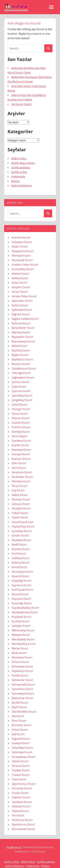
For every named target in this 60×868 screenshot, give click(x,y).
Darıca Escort (20, 414)
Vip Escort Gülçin (21, 104)
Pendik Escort (20, 675)
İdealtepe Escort (21, 540)
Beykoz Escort (20, 355)
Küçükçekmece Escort (25, 612)
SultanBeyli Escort (22, 748)
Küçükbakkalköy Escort (25, 608)
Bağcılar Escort (21, 314)
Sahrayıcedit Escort (23, 684)
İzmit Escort (19, 554)
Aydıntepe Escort (22, 310)
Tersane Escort (21, 766)
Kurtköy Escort (21, 621)
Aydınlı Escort (20, 305)
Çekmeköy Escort (22, 396)
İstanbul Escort (21, 549)
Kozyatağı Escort (22, 603)
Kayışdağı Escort (22, 581)
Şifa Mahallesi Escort (24, 712)
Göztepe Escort (21, 499)
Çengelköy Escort (22, 400)
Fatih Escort (19, 468)
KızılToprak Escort (22, 590)
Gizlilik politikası (21, 168)
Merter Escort (20, 648)
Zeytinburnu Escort (23, 824)
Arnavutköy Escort (23, 269)
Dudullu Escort (21, 423)
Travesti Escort (21, 775)
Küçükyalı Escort (22, 617)
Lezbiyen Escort (21, 626)
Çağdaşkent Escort (23, 377)
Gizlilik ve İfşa (19, 172)
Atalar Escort (19, 283)
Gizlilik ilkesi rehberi (23, 163)
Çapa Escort (19, 387)
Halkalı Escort (20, 513)
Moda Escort (19, 653)
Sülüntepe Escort (22, 752)
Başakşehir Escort (22, 337)
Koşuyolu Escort (21, 599)
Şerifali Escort (20, 703)
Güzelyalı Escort (21, 508)
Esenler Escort (20, 445)
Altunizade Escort (22, 260)
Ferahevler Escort (22, 477)
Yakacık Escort (20, 811)
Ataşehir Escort (21, 287)
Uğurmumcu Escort (24, 784)
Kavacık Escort (20, 576)
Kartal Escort (19, 567)
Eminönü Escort (21, 427)
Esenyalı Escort (21, 454)
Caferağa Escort (21, 373)
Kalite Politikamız (21, 186)
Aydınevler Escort (22, 301)
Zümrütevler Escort (23, 829)
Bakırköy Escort (21, 332)
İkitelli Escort (19, 545)
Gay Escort (18, 490)
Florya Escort (20, 486)
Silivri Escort (19, 721)
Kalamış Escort (21, 563)
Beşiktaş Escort (21, 350)
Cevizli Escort (20, 405)
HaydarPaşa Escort (23, 526)
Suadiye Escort (21, 743)
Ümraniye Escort (22, 788)
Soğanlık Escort (21, 739)
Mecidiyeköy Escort (23, 639)
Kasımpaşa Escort (22, 572)
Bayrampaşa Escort (23, 341)
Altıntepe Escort (21, 256)
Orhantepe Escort (22, 666)
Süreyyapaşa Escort (24, 757)
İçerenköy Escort (22, 531)
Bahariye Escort (21, 323)
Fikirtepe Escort (21, 481)
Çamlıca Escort (21, 382)
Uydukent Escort (22, 802)
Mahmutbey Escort (23, 630)
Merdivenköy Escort (24, 644)
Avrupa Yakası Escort (24, 296)
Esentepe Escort (21, 450)
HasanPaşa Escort (23, 522)
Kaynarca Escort (21, 585)
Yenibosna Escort (22, 820)
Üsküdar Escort (21, 797)
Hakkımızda (18, 177)
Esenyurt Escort (21, 459)
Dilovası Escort (21, 418)
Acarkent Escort (21, 238)
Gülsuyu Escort (21, 504)
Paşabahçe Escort (22, 671)
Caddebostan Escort (24, 368)
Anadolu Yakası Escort (25, 265)
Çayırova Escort (21, 391)
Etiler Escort (19, 463)
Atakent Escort (20, 274)
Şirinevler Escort (22, 725)
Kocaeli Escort (20, 594)
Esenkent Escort (21, 441)
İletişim (16, 181)
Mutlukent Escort (22, 657)
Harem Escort (20, 517)
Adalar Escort (20, 247)
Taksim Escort (20, 761)
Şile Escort (18, 716)
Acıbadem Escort (22, 242)
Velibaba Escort (21, 806)
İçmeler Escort (20, 536)
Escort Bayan (20, 436)
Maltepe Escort (21, 635)
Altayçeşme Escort (23, 251)
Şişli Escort (18, 734)
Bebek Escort (20, 346)
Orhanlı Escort (20, 662)
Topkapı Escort (21, 770)
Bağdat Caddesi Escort (25, 319)
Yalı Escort (18, 815)
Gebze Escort (20, 495)
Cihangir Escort (21, 409)
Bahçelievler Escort (23, 328)
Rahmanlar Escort (22, 680)
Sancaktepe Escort (23, 694)
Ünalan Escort (20, 793)
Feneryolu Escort (22, 472)
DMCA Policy (19, 159)
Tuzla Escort (19, 779)
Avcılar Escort (20, 292)
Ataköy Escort (20, 278)
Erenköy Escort (21, 432)
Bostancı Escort (21, 364)
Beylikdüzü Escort (22, 359)
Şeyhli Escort (19, 707)
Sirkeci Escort (20, 730)
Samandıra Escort (22, 689)
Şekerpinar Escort (22, 698)
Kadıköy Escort (21, 558)
